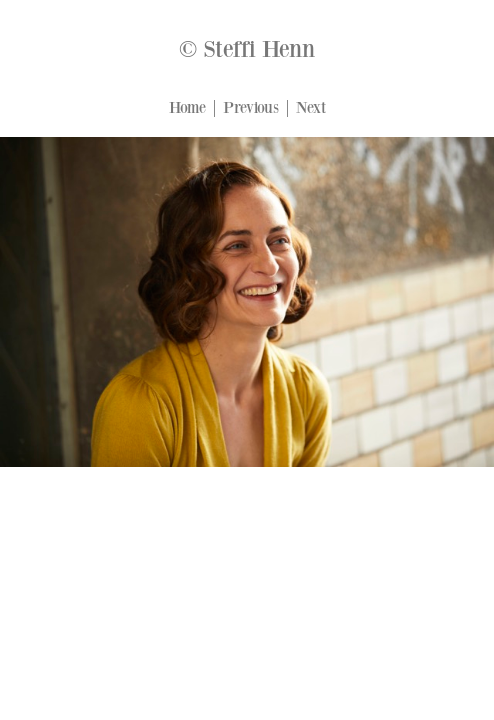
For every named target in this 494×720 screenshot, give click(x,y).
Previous (251, 108)
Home (187, 108)
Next (311, 108)
